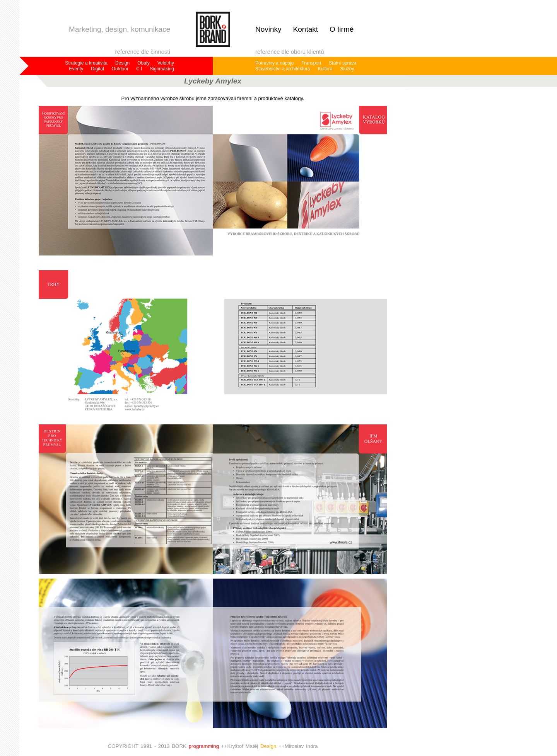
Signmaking (162, 69)
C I (139, 69)
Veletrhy (166, 63)
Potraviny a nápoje (274, 63)
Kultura (325, 69)
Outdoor (120, 69)
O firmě (342, 29)
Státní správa (343, 63)
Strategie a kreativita (86, 63)
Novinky (268, 29)
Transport (311, 63)
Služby (347, 69)
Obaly (143, 63)
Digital (97, 69)
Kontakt (306, 29)
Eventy (76, 69)
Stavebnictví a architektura (283, 69)
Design (122, 63)
